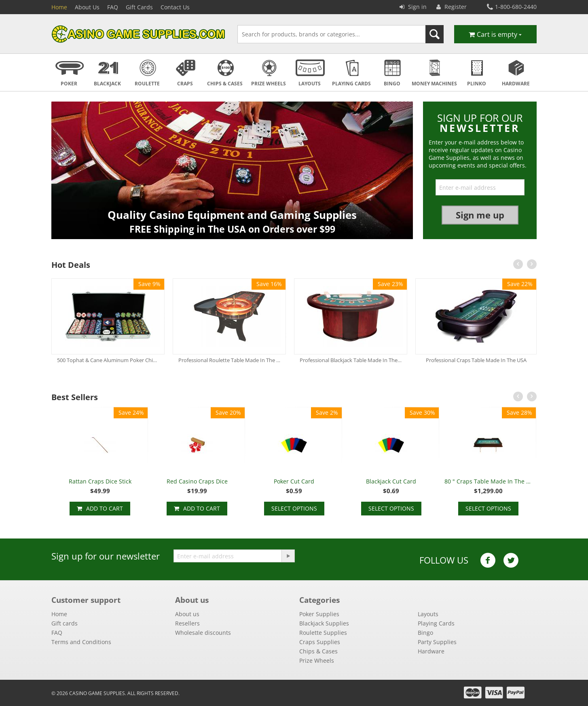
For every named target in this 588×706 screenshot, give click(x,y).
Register (452, 7)
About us (187, 614)
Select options (294, 508)
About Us (87, 7)
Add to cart (105, 508)
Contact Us (175, 7)
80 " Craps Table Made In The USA (488, 481)
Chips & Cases (318, 651)
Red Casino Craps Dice (197, 481)
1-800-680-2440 (512, 7)
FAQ (113, 7)
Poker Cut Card (294, 481)
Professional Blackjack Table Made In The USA (351, 360)
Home (59, 7)
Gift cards (65, 623)
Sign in (413, 7)
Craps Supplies (320, 642)
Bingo (425, 633)
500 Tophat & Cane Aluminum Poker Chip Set (108, 360)
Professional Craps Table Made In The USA (476, 360)
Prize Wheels (317, 660)
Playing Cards (436, 623)
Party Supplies (437, 642)
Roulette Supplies (323, 633)
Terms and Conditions (81, 642)
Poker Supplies (319, 614)
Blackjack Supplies (324, 623)
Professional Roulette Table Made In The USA (229, 360)
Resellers (187, 623)
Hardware (431, 651)
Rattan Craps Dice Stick (100, 481)
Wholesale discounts (203, 633)
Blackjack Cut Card (391, 481)
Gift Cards (139, 7)
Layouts (428, 614)
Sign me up (480, 215)
